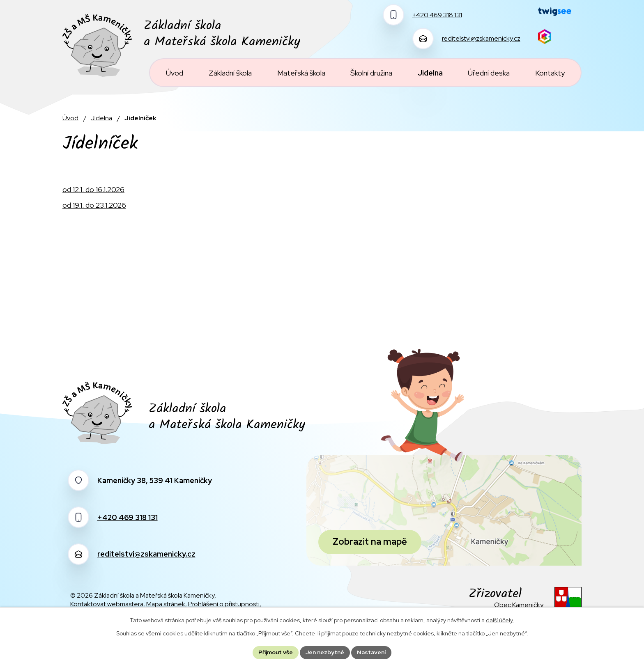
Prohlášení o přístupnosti (224, 604)
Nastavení (371, 652)
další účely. (500, 620)
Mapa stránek (166, 604)
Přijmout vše (276, 652)
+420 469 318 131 (128, 517)
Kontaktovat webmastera (107, 604)
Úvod (70, 118)
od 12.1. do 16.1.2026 (93, 189)
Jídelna (101, 118)
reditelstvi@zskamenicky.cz (146, 554)
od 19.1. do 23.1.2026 (94, 205)
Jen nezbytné (325, 652)
